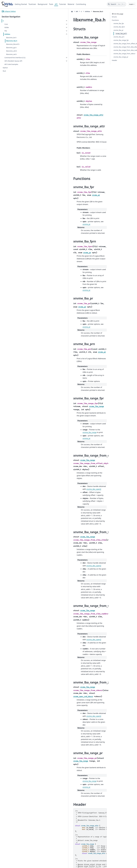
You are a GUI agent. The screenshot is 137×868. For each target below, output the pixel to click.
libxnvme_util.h (11, 51)
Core (6, 24)
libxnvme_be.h (11, 38)
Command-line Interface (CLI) (15, 58)
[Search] (117, 4)
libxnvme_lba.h (12, 41)
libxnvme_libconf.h (13, 44)
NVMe (7, 27)
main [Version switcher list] (131, 4)
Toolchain (32, 4)
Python (5, 68)
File (6, 31)
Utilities (7, 34)
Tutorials (63, 4)
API (56, 4)
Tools (51, 4)
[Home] (38, 12)
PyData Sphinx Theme (121, 863)
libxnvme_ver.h (11, 54)
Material (71, 4)
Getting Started (21, 4)
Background (43, 4)
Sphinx (16, 865)
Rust (4, 71)
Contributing (81, 4)
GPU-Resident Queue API (13, 61)
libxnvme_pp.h (11, 48)
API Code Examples (11, 64)
